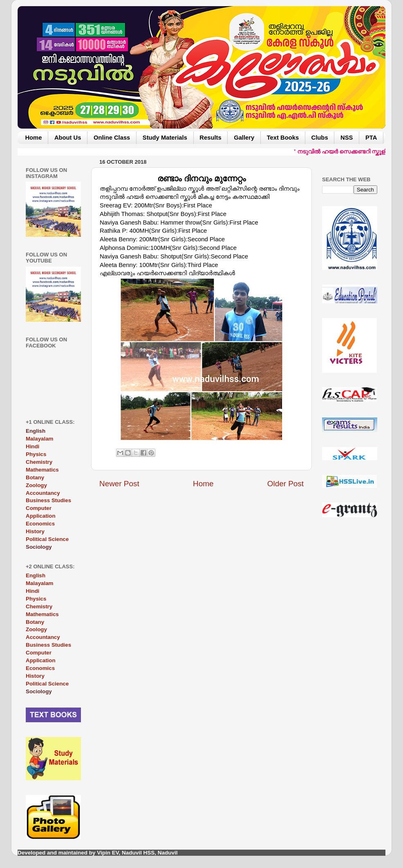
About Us (68, 138)
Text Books (283, 138)
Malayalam (39, 439)
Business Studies (48, 500)
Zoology (36, 485)
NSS (347, 138)
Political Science (47, 539)
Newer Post (119, 484)
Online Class (112, 138)
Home (33, 138)
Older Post (285, 484)
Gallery (244, 138)
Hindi (32, 446)
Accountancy (43, 493)
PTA (371, 138)
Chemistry (39, 462)
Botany (35, 477)
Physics (36, 454)
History (35, 531)
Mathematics (42, 470)
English (36, 575)
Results (210, 138)
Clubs (320, 138)
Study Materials (165, 138)
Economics (40, 524)
